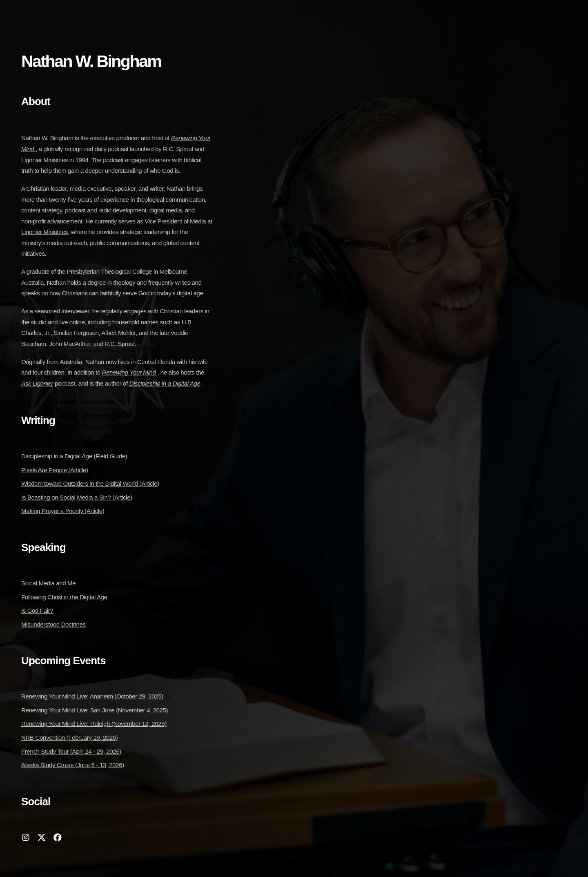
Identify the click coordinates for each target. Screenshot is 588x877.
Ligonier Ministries (45, 232)
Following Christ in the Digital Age (64, 597)
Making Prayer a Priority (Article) (63, 511)
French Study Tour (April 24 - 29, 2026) (71, 751)
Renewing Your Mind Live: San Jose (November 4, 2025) (95, 710)
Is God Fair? (37, 610)
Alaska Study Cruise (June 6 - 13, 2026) (73, 765)
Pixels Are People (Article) (55, 470)
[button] (26, 837)
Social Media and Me (48, 583)
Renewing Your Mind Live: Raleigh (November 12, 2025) (94, 724)
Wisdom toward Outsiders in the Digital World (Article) (90, 483)
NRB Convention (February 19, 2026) (69, 738)
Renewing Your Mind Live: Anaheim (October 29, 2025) (92, 696)
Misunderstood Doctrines (53, 624)
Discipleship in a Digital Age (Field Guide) (74, 456)
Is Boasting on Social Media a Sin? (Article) (77, 497)
